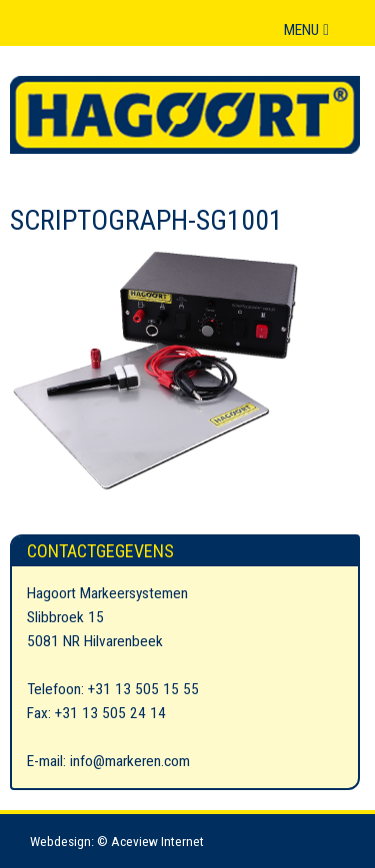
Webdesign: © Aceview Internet (117, 841)
